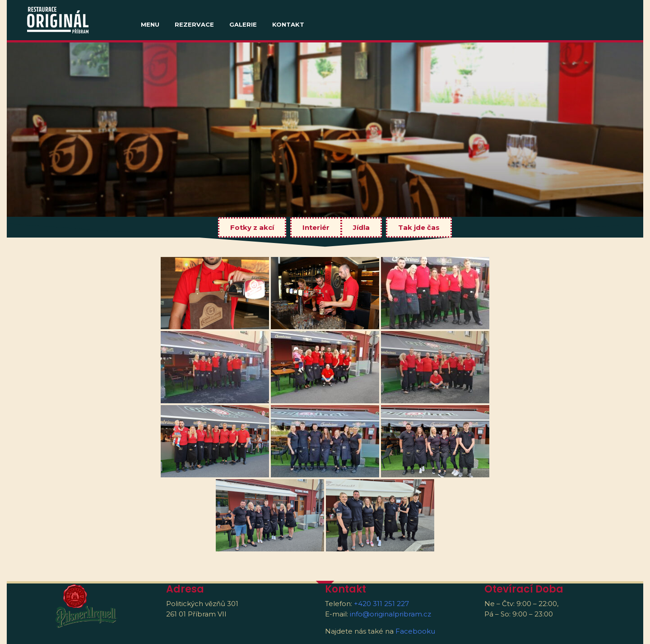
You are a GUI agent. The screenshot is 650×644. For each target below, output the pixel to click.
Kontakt (288, 24)
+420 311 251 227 (381, 604)
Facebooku (415, 631)
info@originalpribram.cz (390, 614)
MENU (150, 24)
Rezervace (194, 24)
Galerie (243, 24)
